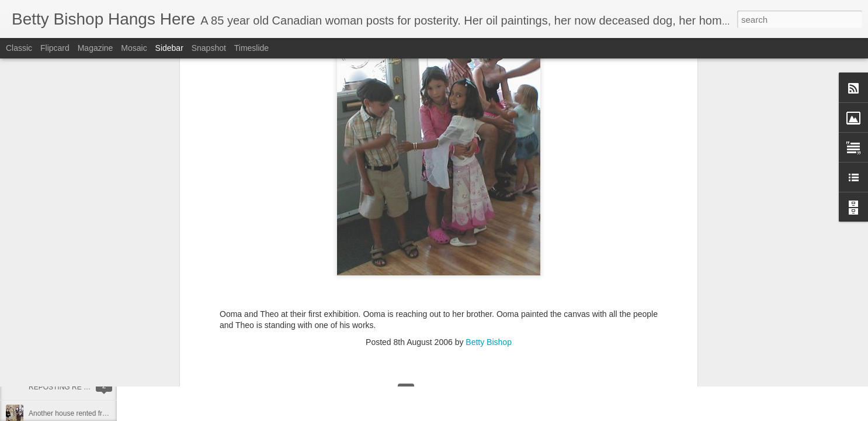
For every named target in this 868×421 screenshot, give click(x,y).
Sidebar (169, 48)
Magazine (96, 48)
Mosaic (134, 48)
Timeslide (251, 48)
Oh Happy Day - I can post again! (80, 308)
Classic (19, 48)
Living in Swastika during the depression (91, 361)
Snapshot (209, 48)
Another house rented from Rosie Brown (91, 413)
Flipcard (55, 48)
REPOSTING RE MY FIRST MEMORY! (90, 387)
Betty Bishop (489, 101)
